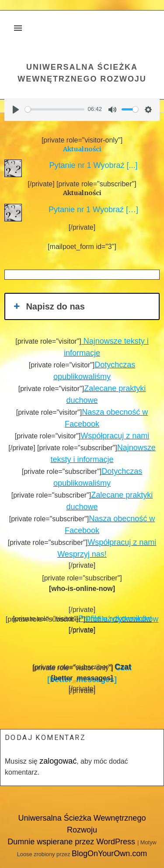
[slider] (55, 109)
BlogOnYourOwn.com (109, 854)
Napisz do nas (48, 306)
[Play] (16, 110)
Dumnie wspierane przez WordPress (72, 842)
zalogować (58, 761)
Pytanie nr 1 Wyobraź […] (91, 210)
